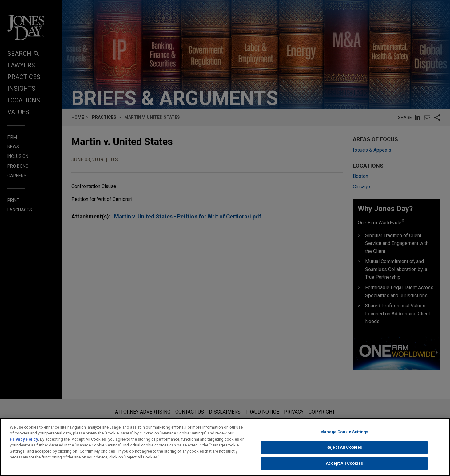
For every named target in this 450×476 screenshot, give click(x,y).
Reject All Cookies (344, 451)
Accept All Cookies (344, 467)
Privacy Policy (24, 443)
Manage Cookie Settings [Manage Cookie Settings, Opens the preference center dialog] (344, 436)
